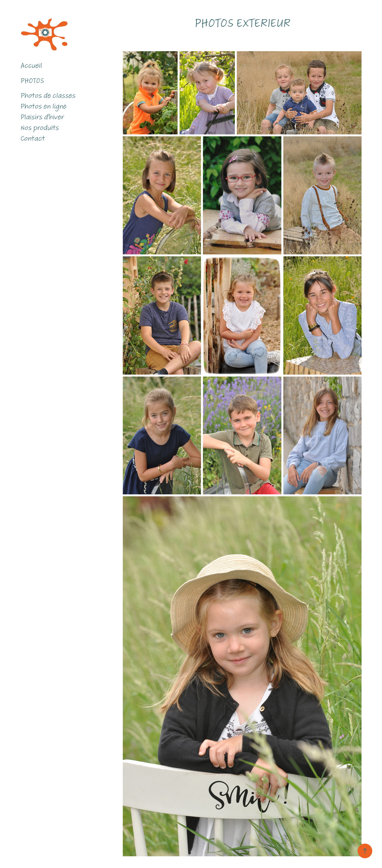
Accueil (31, 66)
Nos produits (40, 128)
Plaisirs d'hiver (42, 117)
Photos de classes (48, 96)
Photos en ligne (43, 106)
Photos (32, 81)
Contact (33, 139)
